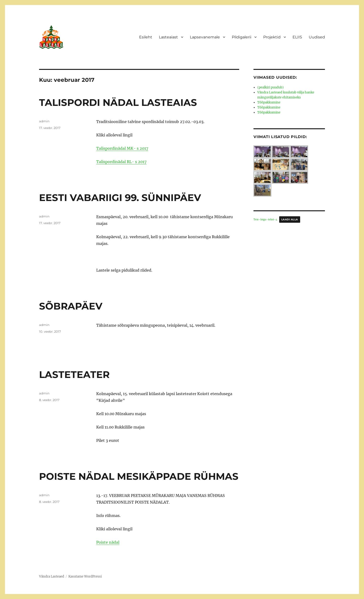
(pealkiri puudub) (270, 87)
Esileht (146, 37)
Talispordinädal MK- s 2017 (122, 148)
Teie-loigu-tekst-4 (265, 219)
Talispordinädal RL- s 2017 (121, 162)
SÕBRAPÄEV (71, 306)
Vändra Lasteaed (52, 576)
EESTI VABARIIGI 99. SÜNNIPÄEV (120, 198)
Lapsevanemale (205, 37)
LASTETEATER (74, 374)
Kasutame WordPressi (85, 576)
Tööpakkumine (269, 102)
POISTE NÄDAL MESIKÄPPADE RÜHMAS (139, 476)
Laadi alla (290, 219)
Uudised (317, 37)
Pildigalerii (242, 37)
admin (44, 121)
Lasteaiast (168, 37)
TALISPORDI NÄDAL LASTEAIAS (118, 102)
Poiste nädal (108, 542)
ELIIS (297, 37)
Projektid (272, 37)
